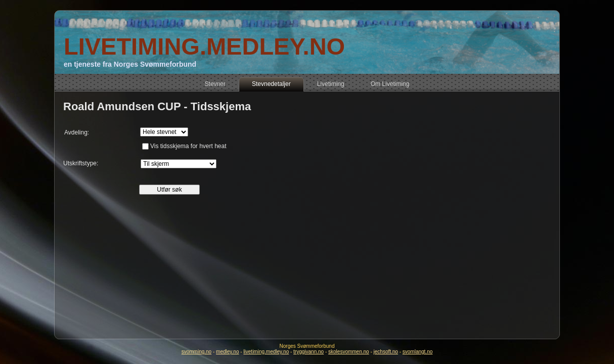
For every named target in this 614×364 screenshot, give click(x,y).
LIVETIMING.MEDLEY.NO (204, 46)
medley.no (227, 352)
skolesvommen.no (349, 352)
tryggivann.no (309, 352)
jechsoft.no (386, 352)
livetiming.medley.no (266, 352)
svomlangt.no (418, 352)
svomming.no (196, 352)
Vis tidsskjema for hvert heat (188, 146)
